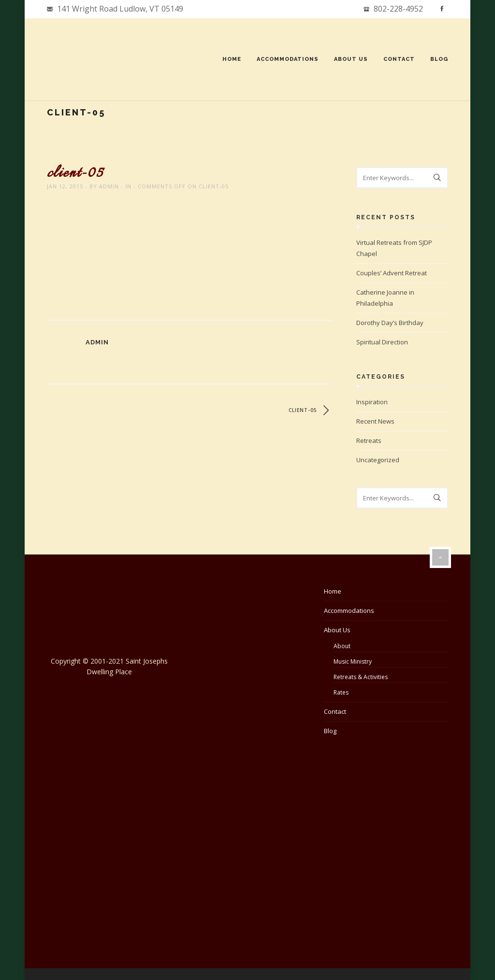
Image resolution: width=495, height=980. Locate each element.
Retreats (369, 440)
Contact (399, 59)
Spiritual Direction (382, 342)
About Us (351, 59)
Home (232, 59)
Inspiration (372, 402)
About (342, 646)
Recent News (375, 421)
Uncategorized (378, 460)
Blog (439, 59)
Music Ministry (353, 661)
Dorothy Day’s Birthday (390, 323)
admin (109, 186)
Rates (341, 692)
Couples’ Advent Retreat (392, 273)
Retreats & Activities (361, 677)
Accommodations (288, 59)
